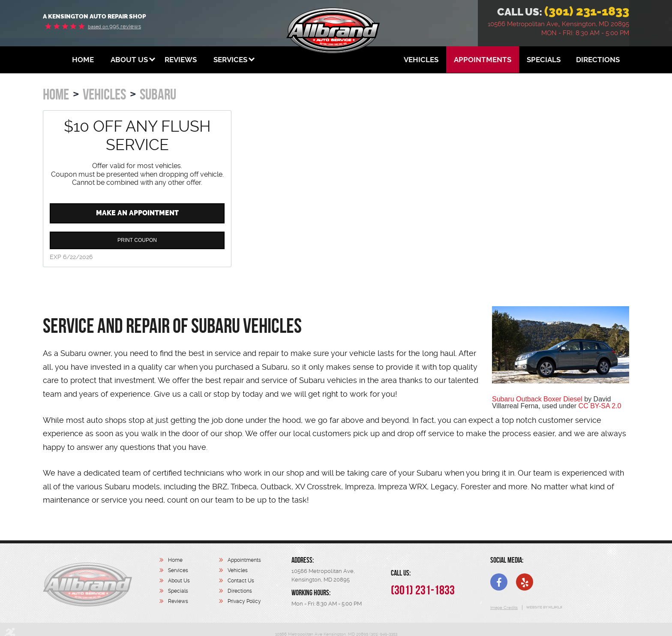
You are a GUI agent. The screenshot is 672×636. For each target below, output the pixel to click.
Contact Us (241, 581)
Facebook (499, 582)
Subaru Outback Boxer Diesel (537, 399)
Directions (598, 60)
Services (230, 60)
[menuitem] (83, 60)
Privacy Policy (244, 601)
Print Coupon (137, 240)
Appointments (483, 60)
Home (83, 60)
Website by (544, 607)
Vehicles (421, 60)
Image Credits (504, 607)
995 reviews (114, 26)
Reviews (181, 60)
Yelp (525, 582)
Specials (544, 60)
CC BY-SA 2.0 (600, 406)
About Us (129, 60)
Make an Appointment (137, 213)
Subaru (158, 94)
